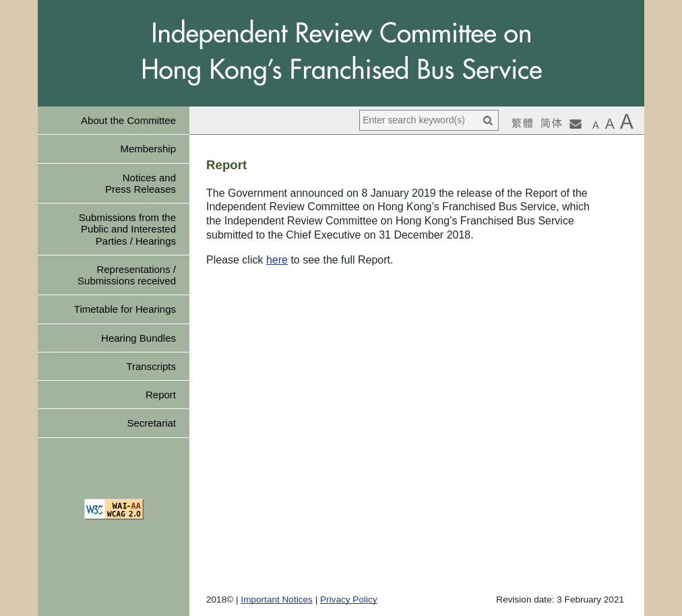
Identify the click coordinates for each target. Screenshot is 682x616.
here (277, 260)
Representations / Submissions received (127, 275)
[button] (596, 125)
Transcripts (151, 366)
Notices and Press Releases (141, 183)
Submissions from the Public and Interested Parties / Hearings (127, 229)
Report (161, 395)
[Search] (488, 120)
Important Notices (277, 599)
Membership (148, 149)
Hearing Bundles (138, 338)
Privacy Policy (349, 599)
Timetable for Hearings (125, 309)
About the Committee (128, 120)
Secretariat (151, 423)
